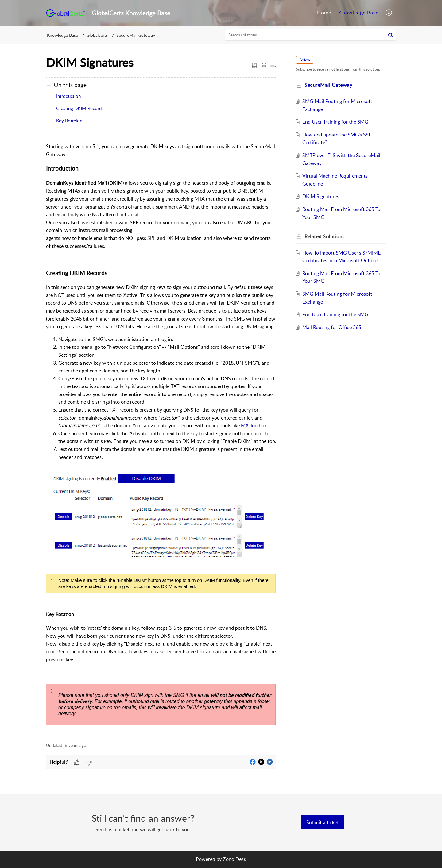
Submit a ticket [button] (323, 822)
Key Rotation (69, 121)
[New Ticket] (323, 822)
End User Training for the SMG (335, 122)
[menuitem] (324, 13)
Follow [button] (305, 60)
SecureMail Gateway (136, 35)
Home (324, 13)
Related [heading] (325, 236)
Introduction (68, 96)
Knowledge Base (359, 13)
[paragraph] (161, 439)
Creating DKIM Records (80, 108)
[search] (311, 35)
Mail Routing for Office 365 (332, 327)
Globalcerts (97, 35)
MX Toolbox (254, 425)
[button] (389, 13)
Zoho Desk (235, 859)
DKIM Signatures (321, 196)
